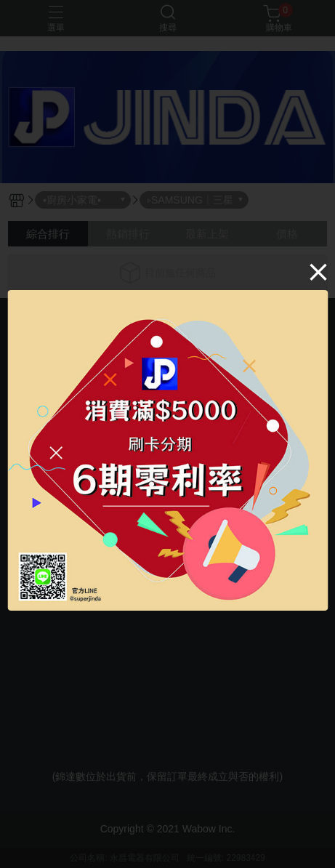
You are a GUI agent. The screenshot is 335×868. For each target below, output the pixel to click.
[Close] (318, 272)
